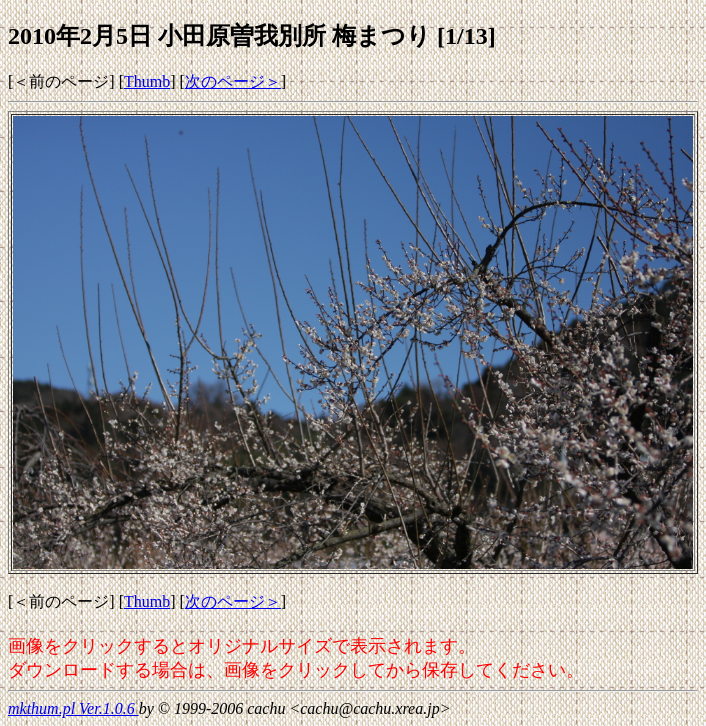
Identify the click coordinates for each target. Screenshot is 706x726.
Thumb (147, 81)
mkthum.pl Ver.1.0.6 (73, 708)
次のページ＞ (233, 81)
